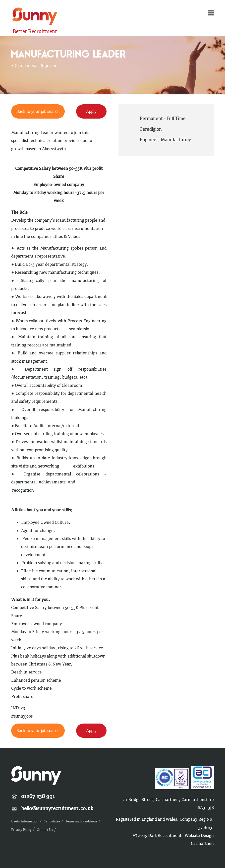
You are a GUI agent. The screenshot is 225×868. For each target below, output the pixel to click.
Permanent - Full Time (163, 118)
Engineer (149, 139)
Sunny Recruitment (35, 17)
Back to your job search (38, 111)
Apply (91, 111)
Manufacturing (176, 139)
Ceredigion (151, 129)
